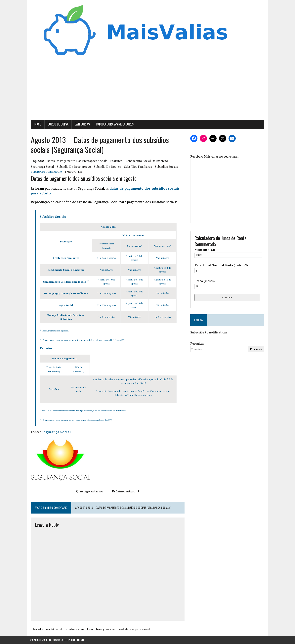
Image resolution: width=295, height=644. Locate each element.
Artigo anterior (89, 492)
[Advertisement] (147, 90)
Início (37, 124)
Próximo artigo (126, 492)
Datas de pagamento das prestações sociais (76, 161)
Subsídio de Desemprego (73, 167)
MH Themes (79, 640)
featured (116, 161)
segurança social (42, 167)
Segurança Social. (56, 432)
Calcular (228, 298)
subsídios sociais (166, 167)
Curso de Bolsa (57, 124)
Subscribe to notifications (209, 333)
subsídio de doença (107, 167)
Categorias (81, 124)
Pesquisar (197, 344)
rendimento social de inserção (146, 161)
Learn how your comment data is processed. (118, 629)
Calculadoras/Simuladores (114, 124)
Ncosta (57, 172)
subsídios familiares (137, 167)
